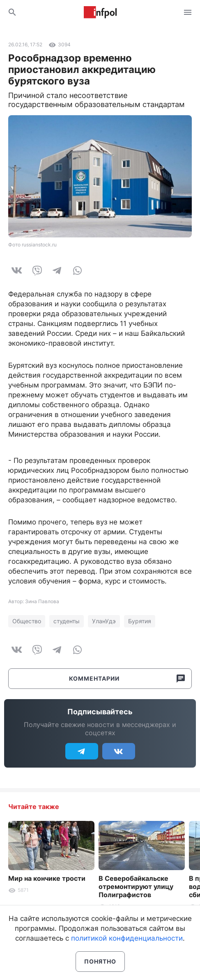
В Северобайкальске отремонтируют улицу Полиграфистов (136, 887)
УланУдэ (104, 621)
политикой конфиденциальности (127, 938)
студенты (67, 621)
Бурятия (140, 621)
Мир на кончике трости (47, 878)
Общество (27, 621)
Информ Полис (100, 12)
